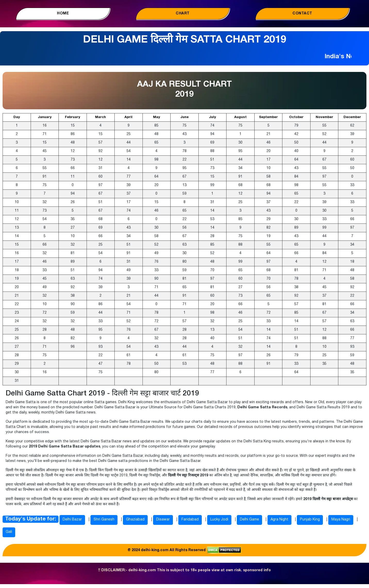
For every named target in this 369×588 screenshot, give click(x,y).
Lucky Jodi (219, 520)
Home (63, 14)
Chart (183, 14)
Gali (9, 532)
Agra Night (279, 520)
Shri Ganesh (104, 520)
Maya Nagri (341, 520)
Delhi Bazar (72, 520)
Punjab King (310, 520)
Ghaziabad (135, 520)
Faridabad (190, 520)
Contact (302, 14)
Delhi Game (249, 520)
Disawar (163, 520)
